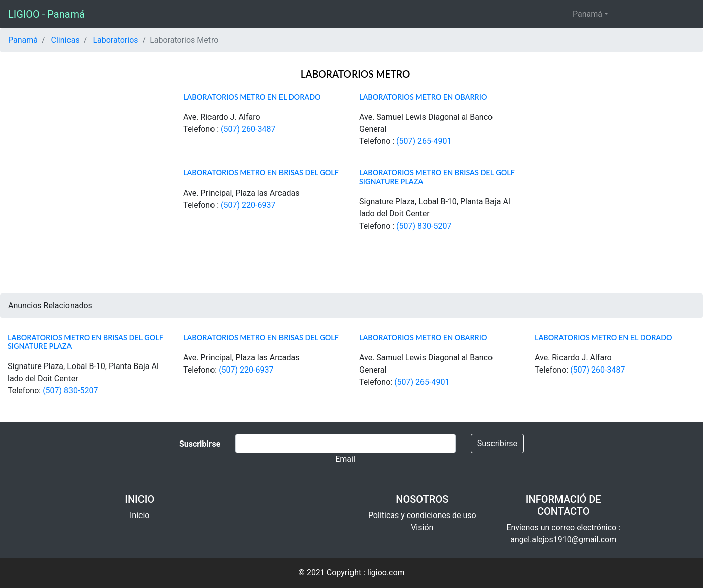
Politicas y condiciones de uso (422, 515)
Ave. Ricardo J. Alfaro (222, 117)
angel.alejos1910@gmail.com (563, 539)
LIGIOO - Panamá (46, 14)
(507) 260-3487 (248, 129)
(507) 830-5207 (424, 226)
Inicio (139, 515)
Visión (422, 527)
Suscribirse (497, 443)
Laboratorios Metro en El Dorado (252, 97)
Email (345, 459)
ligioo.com (386, 573)
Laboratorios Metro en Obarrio (423, 97)
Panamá (587, 14)
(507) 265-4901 (424, 141)
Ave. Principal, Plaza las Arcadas (241, 193)
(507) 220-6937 (248, 205)
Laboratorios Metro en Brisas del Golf (261, 172)
